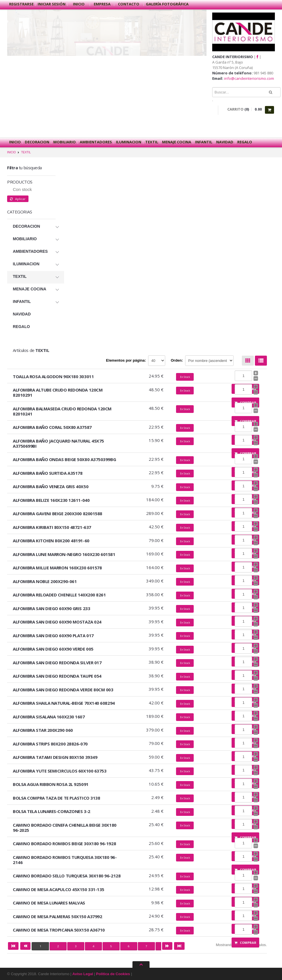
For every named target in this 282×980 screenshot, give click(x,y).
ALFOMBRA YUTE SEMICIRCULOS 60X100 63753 (60, 771)
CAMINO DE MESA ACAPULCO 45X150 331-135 (59, 889)
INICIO (12, 152)
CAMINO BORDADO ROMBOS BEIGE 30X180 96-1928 (64, 844)
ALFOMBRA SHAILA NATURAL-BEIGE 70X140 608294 (64, 703)
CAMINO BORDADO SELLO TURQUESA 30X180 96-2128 (67, 876)
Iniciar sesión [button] (52, 4)
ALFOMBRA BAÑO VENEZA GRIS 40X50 (51, 486)
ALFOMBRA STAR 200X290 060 (43, 730)
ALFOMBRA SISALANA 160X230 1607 (49, 717)
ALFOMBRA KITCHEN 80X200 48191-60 (51, 541)
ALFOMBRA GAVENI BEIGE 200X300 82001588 (58, 514)
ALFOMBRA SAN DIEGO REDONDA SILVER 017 (57, 663)
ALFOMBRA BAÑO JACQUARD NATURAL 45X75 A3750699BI (58, 443)
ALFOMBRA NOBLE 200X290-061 (45, 581)
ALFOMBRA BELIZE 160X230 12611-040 (51, 500)
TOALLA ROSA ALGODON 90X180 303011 (53, 376)
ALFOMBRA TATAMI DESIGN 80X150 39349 (55, 757)
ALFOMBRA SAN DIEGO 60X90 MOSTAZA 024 (57, 622)
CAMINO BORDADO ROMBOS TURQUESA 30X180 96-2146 (65, 860)
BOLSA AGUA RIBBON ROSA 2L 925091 (51, 784)
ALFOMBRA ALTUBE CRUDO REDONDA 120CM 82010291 (58, 392)
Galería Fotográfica (167, 4)
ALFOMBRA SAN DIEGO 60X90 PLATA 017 (53, 635)
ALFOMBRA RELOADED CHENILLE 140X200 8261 (59, 595)
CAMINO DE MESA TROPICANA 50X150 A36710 (59, 930)
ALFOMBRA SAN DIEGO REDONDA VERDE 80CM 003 (63, 690)
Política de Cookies (113, 974)
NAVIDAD (225, 142)
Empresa (102, 4)
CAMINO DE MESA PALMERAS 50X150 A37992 (57, 916)
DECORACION (37, 142)
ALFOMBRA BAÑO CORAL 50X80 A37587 (52, 427)
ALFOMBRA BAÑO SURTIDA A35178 (48, 473)
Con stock (22, 189)
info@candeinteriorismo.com (249, 78)
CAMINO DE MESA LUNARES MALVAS (49, 903)
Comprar (245, 943)
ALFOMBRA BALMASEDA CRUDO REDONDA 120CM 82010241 (62, 411)
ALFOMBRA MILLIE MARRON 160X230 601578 (57, 568)
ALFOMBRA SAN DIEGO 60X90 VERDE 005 (53, 649)
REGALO (245, 142)
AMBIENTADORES (96, 142)
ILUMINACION (129, 142)
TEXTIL (152, 142)
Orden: (177, 360)
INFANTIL (204, 142)
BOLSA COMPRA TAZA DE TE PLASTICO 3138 (56, 798)
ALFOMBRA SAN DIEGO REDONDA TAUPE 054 (57, 676)
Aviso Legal (83, 974)
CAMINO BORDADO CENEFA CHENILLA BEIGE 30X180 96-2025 (65, 828)
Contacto (129, 4)
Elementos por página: (126, 360)
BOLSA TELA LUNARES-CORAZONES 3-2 (52, 811)
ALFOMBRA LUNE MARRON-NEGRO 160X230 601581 (64, 554)
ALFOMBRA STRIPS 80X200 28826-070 (50, 744)
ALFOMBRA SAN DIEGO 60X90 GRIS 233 (51, 608)
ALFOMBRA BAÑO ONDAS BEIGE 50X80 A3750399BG (64, 459)
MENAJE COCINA (177, 142)
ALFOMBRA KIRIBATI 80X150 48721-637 (52, 527)
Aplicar (18, 199)
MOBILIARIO (65, 142)
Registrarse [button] (21, 4)
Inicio (79, 4)
